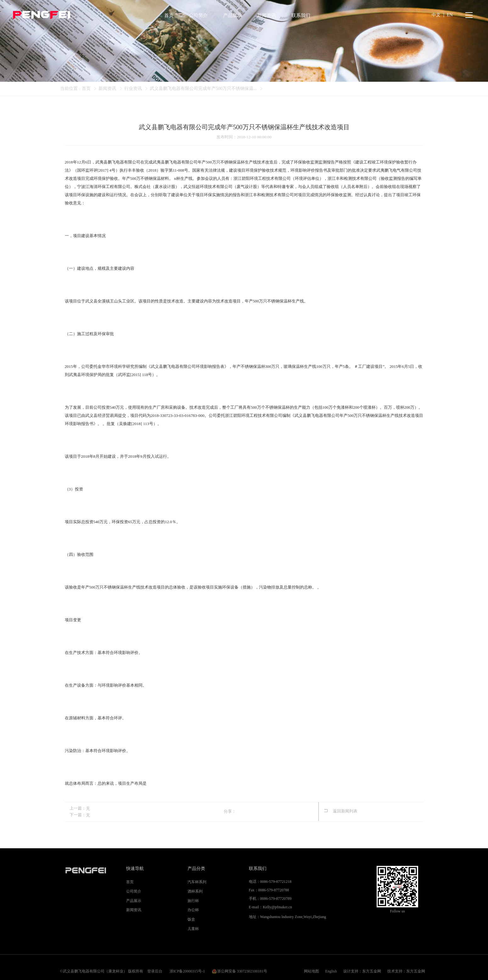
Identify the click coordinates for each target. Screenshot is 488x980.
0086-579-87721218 (276, 881)
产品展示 (134, 900)
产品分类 (196, 868)
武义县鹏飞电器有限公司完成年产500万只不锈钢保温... (203, 89)
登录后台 (155, 967)
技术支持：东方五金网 (406, 967)
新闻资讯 (107, 89)
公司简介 (134, 891)
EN (450, 16)
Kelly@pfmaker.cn (277, 907)
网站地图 (311, 967)
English (331, 967)
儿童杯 (193, 928)
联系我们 (258, 868)
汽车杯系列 (197, 882)
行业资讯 (133, 89)
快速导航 (135, 868)
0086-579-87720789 (276, 898)
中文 (436, 16)
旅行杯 (193, 900)
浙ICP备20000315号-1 (187, 967)
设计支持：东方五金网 (362, 967)
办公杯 (193, 910)
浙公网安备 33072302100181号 (242, 967)
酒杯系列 (195, 891)
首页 (86, 89)
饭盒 (191, 919)
